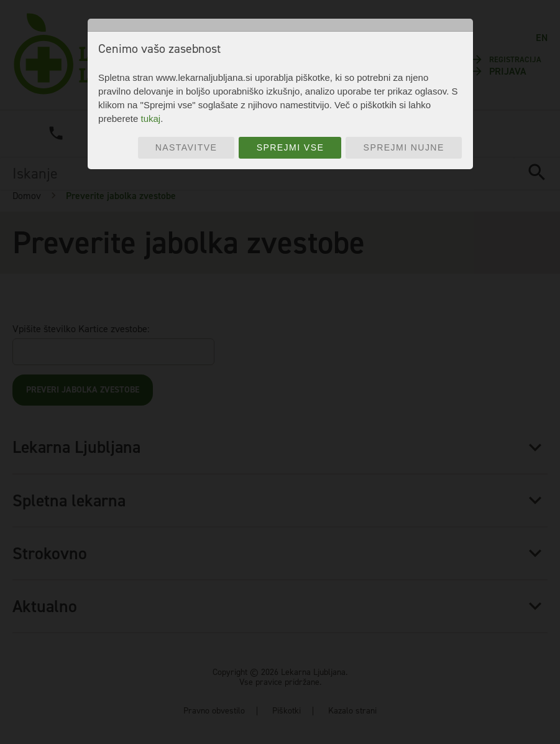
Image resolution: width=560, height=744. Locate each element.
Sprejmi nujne (404, 147)
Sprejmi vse (291, 147)
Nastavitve (186, 147)
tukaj (150, 119)
